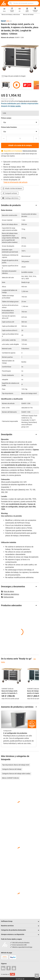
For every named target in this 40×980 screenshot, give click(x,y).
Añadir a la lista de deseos (12, 188)
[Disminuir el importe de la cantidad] (4, 139)
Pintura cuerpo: (6, 118)
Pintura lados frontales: (9, 127)
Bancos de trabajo (28, 15)
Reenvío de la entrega (30, 151)
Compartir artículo (10, 193)
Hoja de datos (8, 591)
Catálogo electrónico (11, 198)
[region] (20, 85)
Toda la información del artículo (15, 182)
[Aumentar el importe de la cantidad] (36, 139)
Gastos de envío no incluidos (28, 101)
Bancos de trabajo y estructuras (11, 15)
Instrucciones (7, 597)
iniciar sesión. (16, 106)
